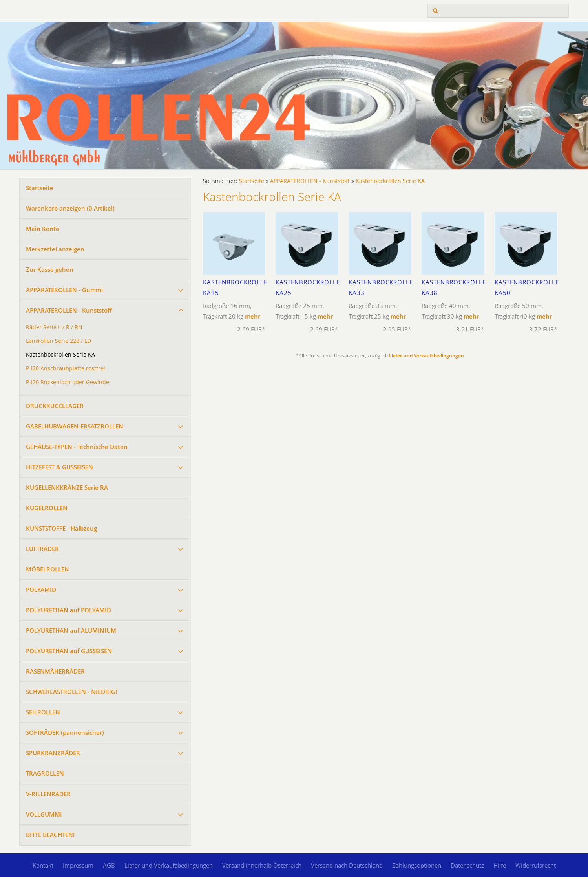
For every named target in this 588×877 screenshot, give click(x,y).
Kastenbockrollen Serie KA (60, 355)
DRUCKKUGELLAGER (55, 406)
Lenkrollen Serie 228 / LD (58, 341)
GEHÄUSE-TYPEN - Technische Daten (77, 447)
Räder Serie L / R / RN (54, 327)
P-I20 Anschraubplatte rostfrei (66, 368)
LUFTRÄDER (42, 549)
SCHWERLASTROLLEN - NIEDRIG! (71, 692)
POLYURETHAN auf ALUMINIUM (71, 630)
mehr (253, 316)
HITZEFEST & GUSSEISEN (59, 467)
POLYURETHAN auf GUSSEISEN (69, 651)
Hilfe (500, 865)
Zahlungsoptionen (417, 865)
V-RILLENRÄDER (48, 794)
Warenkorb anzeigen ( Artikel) (70, 208)
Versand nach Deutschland (347, 865)
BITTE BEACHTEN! (50, 835)
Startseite (40, 188)
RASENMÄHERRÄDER (55, 671)
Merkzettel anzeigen (55, 249)
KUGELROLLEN (47, 508)
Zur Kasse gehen (50, 269)
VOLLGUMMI (44, 814)
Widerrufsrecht (536, 865)
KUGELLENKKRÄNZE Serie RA (67, 487)
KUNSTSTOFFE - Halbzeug (61, 528)
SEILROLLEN (43, 712)
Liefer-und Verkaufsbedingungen (426, 356)
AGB (109, 865)
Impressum (78, 865)
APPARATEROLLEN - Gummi (64, 290)
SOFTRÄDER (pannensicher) (65, 732)
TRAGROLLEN (45, 773)
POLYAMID (41, 590)
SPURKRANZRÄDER (53, 753)
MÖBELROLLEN (47, 569)
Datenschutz (467, 865)
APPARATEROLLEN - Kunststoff (69, 310)
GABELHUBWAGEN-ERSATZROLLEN (75, 426)
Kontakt (43, 865)
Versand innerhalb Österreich (262, 865)
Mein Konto (43, 229)
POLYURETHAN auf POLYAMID (68, 610)
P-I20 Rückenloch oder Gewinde (68, 382)
